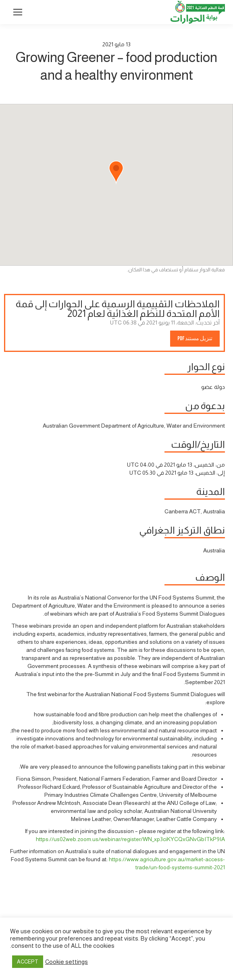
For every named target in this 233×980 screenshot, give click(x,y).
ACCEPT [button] (28, 962)
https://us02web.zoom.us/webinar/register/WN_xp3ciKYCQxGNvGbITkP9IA (130, 839)
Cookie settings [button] (67, 962)
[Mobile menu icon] (18, 12)
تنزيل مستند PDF (195, 338)
